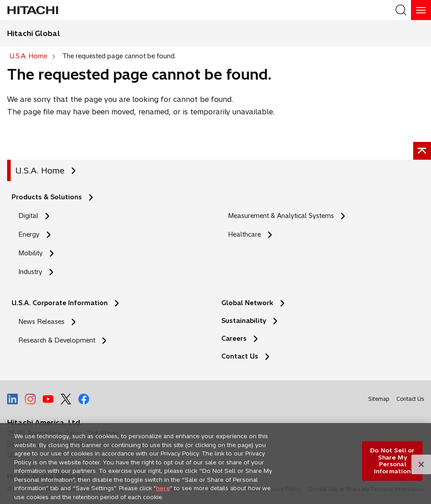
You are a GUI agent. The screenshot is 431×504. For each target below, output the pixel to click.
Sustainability (244, 321)
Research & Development (57, 340)
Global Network (247, 303)
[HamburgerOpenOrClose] (421, 10)
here (163, 492)
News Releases (41, 322)
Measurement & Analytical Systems (281, 216)
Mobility (30, 253)
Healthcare (244, 234)
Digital (28, 216)
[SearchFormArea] (401, 10)
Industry (30, 272)
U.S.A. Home (40, 171)
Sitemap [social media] (379, 399)
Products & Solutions (47, 197)
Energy (29, 234)
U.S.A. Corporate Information (60, 303)
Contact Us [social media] (410, 400)
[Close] (421, 468)
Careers (234, 339)
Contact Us (240, 356)
